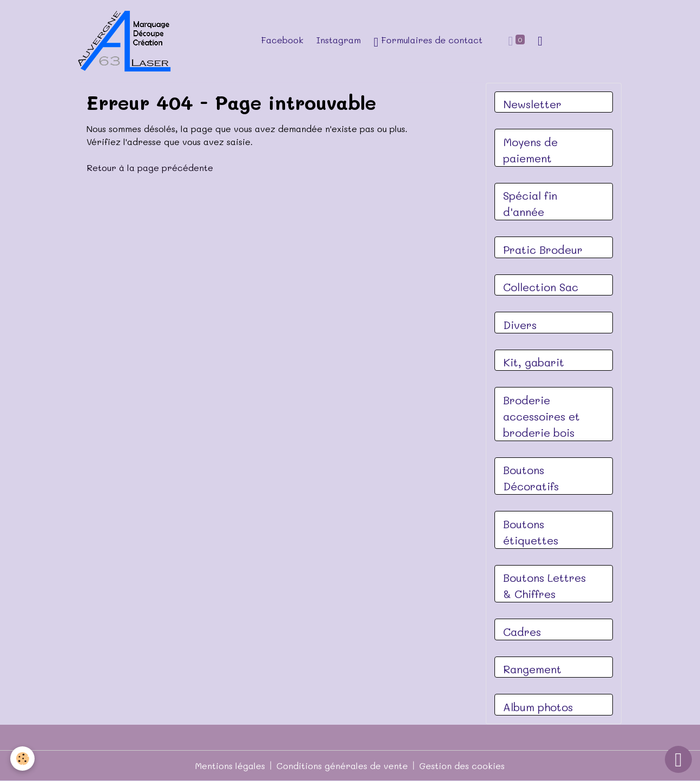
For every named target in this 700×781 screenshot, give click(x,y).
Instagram (339, 40)
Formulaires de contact (428, 41)
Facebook (282, 40)
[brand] (128, 41)
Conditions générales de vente (342, 766)
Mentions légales (230, 766)
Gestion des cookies (462, 766)
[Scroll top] (678, 759)
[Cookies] (23, 759)
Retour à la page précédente (150, 168)
